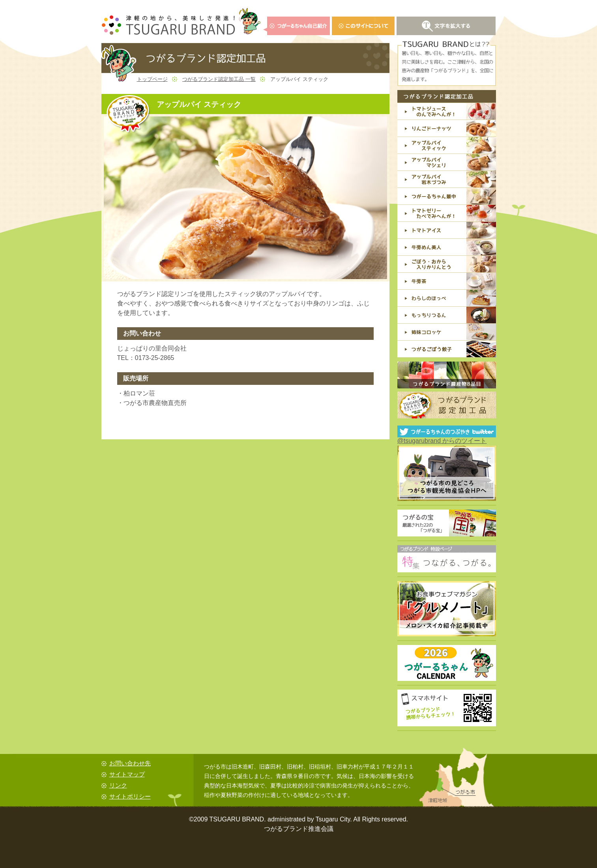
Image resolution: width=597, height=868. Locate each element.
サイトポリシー (130, 796)
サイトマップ (127, 774)
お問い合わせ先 (130, 763)
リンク (118, 785)
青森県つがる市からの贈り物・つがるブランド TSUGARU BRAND (181, 22)
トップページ (152, 79)
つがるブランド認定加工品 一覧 (219, 79)
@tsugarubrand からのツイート (442, 441)
